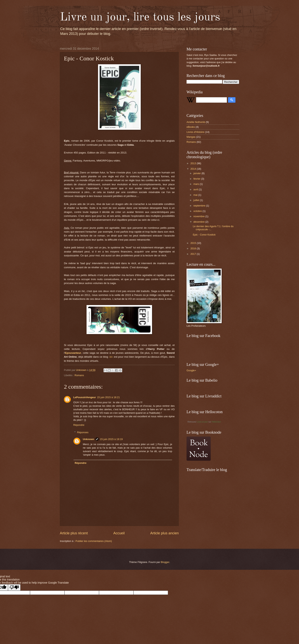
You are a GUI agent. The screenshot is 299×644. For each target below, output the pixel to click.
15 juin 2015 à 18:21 (108, 397)
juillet (197, 200)
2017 (194, 254)
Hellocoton (216, 422)
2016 (194, 248)
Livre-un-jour (202, 422)
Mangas (191, 137)
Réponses (83, 432)
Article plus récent (74, 533)
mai (196, 195)
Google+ (191, 370)
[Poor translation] (14, 587)
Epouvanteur (73, 353)
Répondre (79, 425)
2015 (194, 243)
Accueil (119, 533)
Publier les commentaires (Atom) (94, 541)
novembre (199, 216)
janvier (197, 173)
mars (196, 184)
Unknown (88, 439)
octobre (198, 211)
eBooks (191, 127)
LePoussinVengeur (85, 397)
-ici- (111, 357)
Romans (79, 375)
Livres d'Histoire (195, 132)
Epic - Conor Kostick (204, 235)
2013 (194, 163)
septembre (200, 206)
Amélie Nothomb (196, 122)
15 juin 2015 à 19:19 (111, 439)
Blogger (165, 562)
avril (196, 189)
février (197, 179)
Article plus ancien (165, 533)
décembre (199, 222)
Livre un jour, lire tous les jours (140, 17)
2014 (194, 169)
